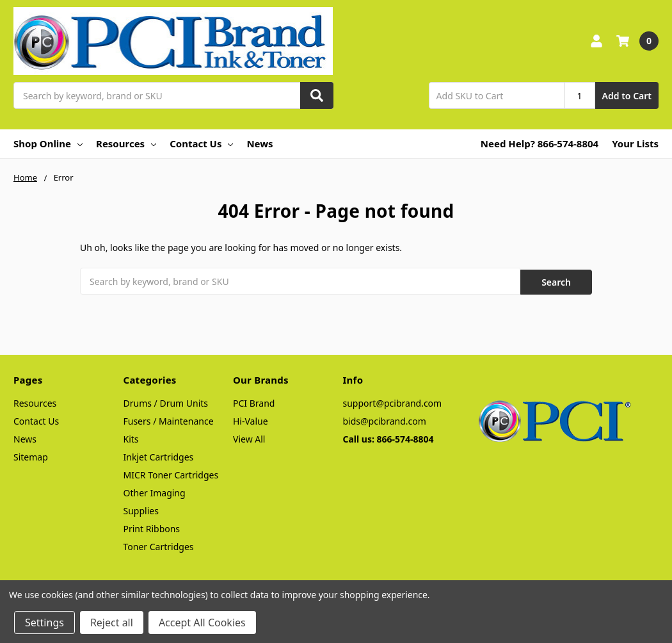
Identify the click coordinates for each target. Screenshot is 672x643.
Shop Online (48, 143)
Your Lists (635, 143)
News (260, 143)
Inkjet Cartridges (159, 455)
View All (249, 437)
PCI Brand (254, 401)
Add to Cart (627, 96)
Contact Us (201, 143)
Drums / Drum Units (166, 401)
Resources (126, 143)
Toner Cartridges (159, 545)
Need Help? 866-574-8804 (540, 143)
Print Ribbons (152, 527)
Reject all (112, 623)
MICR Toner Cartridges (171, 473)
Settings (44, 623)
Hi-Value (251, 419)
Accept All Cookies (202, 623)
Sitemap (31, 455)
